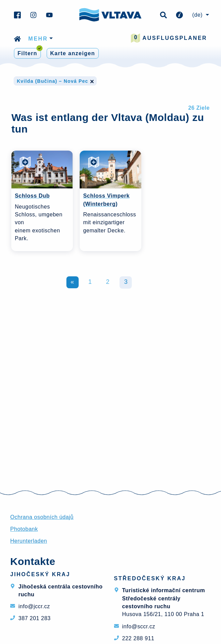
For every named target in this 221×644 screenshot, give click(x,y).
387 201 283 (35, 618)
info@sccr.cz (139, 626)
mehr (38, 39)
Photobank (24, 529)
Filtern (29, 52)
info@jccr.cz (34, 606)
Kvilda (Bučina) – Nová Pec (55, 81)
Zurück (73, 282)
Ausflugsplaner (169, 38)
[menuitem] (200, 15)
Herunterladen (29, 541)
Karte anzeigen (73, 53)
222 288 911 (138, 638)
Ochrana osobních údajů (42, 517)
